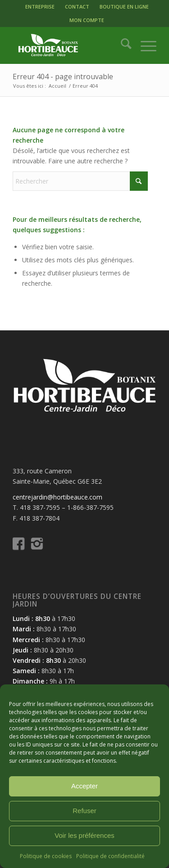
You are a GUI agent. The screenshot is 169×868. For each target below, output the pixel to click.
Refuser (84, 811)
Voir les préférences (84, 835)
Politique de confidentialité (110, 856)
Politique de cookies (46, 856)
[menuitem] (40, 7)
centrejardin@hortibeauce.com (57, 497)
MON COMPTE (87, 20)
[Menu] (144, 45)
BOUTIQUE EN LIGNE (124, 7)
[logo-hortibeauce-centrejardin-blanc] (70, 45)
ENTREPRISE (40, 7)
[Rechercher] (121, 45)
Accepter (84, 786)
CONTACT (77, 7)
